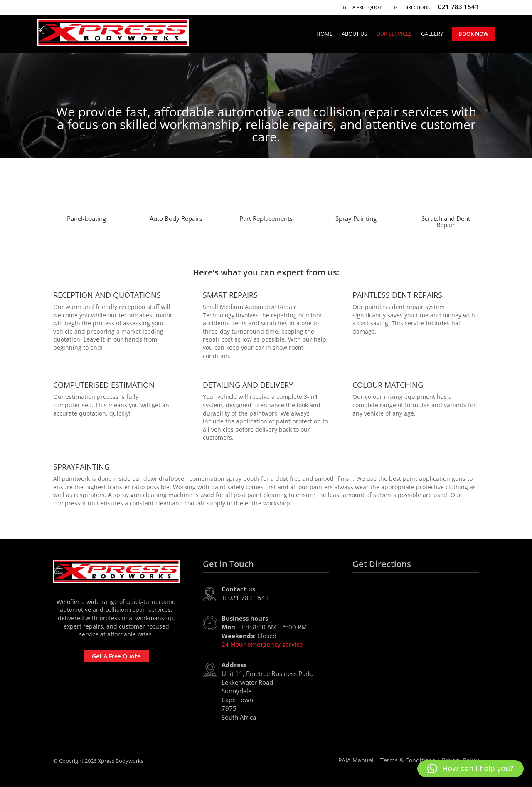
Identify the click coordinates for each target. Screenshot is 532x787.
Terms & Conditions (408, 760)
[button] (470, 769)
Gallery (432, 34)
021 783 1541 (458, 7)
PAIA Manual (356, 760)
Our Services (394, 34)
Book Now (473, 34)
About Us (354, 34)
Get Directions (412, 7)
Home (324, 34)
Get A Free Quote (363, 7)
